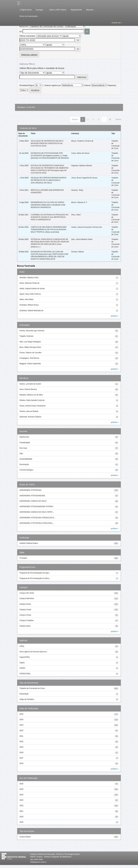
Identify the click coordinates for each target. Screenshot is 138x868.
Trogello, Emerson (27, 336)
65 (110, 119)
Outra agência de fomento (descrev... (34, 652)
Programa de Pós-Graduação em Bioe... (35, 578)
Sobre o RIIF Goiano (58, 10)
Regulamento (76, 10)
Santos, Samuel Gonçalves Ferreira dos (87, 227)
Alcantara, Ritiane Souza (29, 305)
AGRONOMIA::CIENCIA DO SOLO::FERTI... (37, 512)
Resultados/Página (27, 85)
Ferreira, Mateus (78, 252)
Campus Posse (25, 615)
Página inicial (25, 10)
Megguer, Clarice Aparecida (30, 364)
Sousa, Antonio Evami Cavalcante (32, 406)
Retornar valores (29, 55)
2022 (21, 731)
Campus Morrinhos (27, 598)
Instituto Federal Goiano (29, 543)
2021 (21, 736)
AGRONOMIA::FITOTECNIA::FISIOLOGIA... (37, 523)
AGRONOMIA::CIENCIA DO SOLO (33, 501)
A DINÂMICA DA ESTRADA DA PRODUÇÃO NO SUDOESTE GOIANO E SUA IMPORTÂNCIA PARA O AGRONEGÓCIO (49, 217)
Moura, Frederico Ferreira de (82, 141)
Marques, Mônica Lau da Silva (31, 395)
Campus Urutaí (25, 610)
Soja (21, 453)
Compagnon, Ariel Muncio (29, 358)
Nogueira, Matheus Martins (82, 166)
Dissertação (24, 694)
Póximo (118, 119)
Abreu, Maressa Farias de (29, 283)
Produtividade (25, 443)
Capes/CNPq (24, 657)
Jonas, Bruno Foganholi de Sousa (84, 178)
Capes (22, 663)
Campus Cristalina (27, 620)
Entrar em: (117, 23)
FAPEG (22, 668)
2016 (21, 763)
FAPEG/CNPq (25, 674)
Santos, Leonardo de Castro (30, 384)
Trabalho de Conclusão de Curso (32, 688)
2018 (21, 753)
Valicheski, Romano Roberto (30, 417)
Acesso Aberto (25, 837)
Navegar (40, 10)
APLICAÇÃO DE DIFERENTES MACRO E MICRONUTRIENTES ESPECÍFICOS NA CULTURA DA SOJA (47, 143)
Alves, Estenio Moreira (28, 389)
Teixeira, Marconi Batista (29, 411)
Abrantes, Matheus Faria (29, 278)
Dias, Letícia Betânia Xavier (82, 239)
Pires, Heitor (76, 215)
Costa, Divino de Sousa (80, 153)
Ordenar (87, 85)
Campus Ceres (25, 604)
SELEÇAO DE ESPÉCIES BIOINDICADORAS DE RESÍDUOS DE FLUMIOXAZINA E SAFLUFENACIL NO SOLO (48, 180)
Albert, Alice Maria (26, 299)
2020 (21, 742)
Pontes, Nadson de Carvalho (30, 353)
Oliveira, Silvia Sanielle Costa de (32, 400)
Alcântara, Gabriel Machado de (31, 311)
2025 (21, 714)
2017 (21, 758)
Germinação (24, 464)
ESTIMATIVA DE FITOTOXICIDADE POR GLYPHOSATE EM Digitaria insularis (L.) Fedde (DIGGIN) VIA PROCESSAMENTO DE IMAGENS (50, 156)
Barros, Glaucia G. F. (79, 202)
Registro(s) (112, 85)
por (21, 31)
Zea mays (23, 448)
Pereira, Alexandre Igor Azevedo (32, 331)
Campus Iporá (25, 626)
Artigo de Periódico (27, 699)
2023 (21, 725)
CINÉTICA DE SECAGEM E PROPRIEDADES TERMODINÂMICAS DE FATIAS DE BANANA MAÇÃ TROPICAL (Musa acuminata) (49, 230)
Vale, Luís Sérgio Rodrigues (30, 342)
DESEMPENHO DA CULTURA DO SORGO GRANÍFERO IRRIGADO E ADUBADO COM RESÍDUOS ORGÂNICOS (48, 205)
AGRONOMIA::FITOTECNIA (30, 490)
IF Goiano (23, 558)
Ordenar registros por (53, 85)
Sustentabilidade (26, 459)
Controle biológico (26, 470)
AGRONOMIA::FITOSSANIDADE (32, 496)
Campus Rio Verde (27, 593)
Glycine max (24, 437)
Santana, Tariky (77, 190)
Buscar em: (24, 27)
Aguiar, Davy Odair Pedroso (30, 294)
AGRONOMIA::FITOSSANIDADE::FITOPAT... (37, 507)
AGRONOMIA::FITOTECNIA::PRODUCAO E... (37, 518)
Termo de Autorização (29, 16)
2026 (21, 784)
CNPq (22, 646)
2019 (21, 747)
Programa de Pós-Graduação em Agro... (35, 573)
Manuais (91, 10)
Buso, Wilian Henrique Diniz (30, 347)
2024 (21, 720)
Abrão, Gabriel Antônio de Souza (32, 289)
